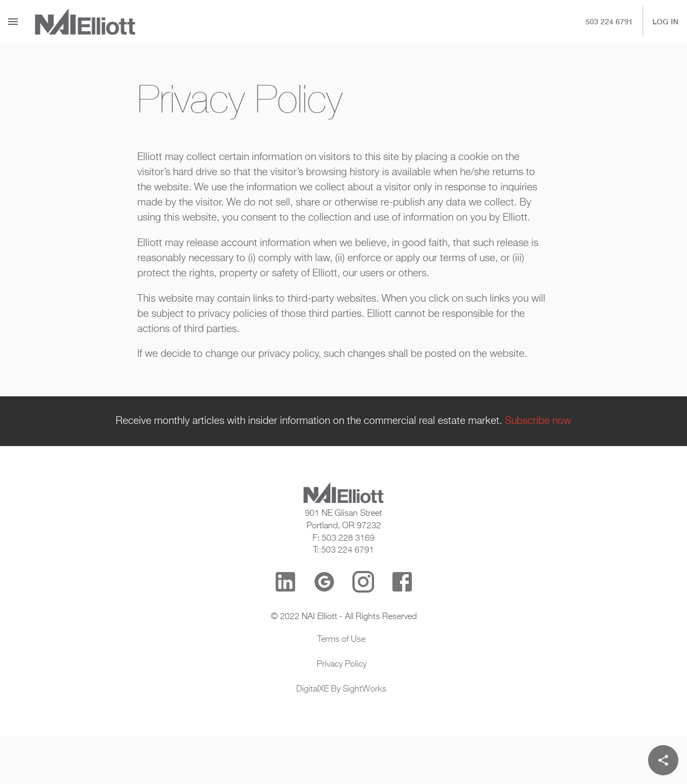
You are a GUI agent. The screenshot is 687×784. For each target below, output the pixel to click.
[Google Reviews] (324, 582)
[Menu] (13, 22)
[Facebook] (402, 582)
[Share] (663, 760)
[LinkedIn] (285, 582)
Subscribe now (538, 421)
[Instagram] (363, 582)
